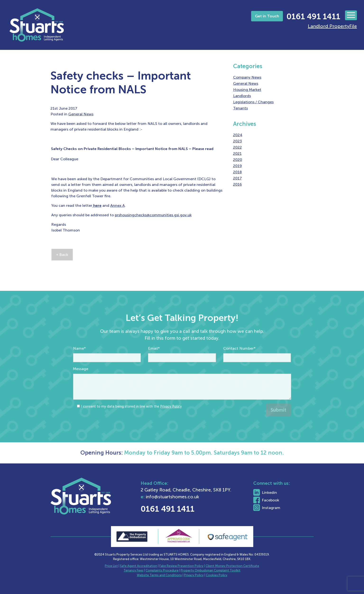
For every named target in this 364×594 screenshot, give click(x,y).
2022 (237, 147)
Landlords (242, 96)
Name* (79, 358)
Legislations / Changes (253, 102)
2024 (238, 135)
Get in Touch (267, 16)
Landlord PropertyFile (332, 26)
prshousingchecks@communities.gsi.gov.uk (153, 215)
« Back (62, 255)
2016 (237, 184)
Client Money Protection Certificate (232, 566)
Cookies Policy (217, 575)
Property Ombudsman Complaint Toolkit (211, 570)
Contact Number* (239, 358)
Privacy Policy (171, 416)
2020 (238, 160)
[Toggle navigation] (351, 15)
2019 (237, 166)
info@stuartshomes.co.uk (185, 497)
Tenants (240, 108)
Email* (154, 358)
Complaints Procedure (162, 570)
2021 (237, 153)
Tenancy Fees (134, 570)
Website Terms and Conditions (159, 575)
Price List (111, 566)
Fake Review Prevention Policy (181, 566)
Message (81, 379)
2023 (237, 141)
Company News (247, 77)
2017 (237, 178)
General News (81, 114)
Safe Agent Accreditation (139, 566)
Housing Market (247, 90)
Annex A (117, 205)
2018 (237, 172)
